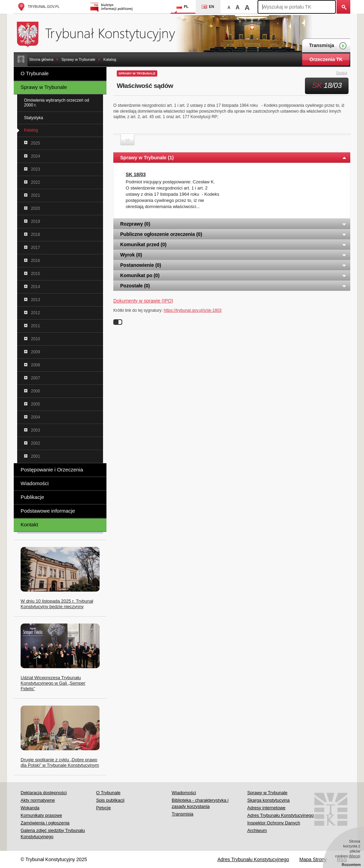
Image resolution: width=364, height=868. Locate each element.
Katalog (110, 59)
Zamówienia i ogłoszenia (45, 823)
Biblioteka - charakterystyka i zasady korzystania (200, 803)
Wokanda (30, 808)
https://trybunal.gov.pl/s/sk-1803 (193, 310)
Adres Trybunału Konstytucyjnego (281, 815)
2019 (36, 221)
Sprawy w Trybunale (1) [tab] (234, 158)
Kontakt (29, 524)
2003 (36, 430)
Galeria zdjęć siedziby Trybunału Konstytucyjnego (53, 833)
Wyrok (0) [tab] (234, 255)
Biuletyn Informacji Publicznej (112, 7)
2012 (36, 313)
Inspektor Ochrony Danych (274, 823)
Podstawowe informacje (48, 511)
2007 (36, 378)
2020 (36, 208)
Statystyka (33, 118)
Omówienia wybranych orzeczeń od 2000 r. (56, 103)
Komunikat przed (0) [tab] (234, 244)
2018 (36, 235)
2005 (36, 404)
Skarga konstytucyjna (269, 800)
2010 (36, 339)
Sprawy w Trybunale (78, 59)
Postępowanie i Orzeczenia (52, 470)
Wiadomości (35, 483)
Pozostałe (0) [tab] (234, 286)
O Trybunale (35, 73)
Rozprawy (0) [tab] (234, 224)
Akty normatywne (38, 800)
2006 (36, 391)
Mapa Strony (313, 859)
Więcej (355, 856)
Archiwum (257, 830)
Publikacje (32, 497)
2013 (36, 300)
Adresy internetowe (266, 808)
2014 (36, 287)
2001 (36, 456)
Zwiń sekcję (127, 140)
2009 (36, 352)
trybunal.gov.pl (38, 7)
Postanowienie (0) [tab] (234, 265)
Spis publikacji (110, 800)
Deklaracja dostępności (44, 793)
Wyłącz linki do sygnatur (118, 322)
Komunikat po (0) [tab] (234, 275)
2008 (36, 365)
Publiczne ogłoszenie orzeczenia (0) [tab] (234, 234)
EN (208, 7)
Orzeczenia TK (326, 59)
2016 (36, 261)
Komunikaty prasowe (41, 815)
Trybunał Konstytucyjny (100, 33)
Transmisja (328, 46)
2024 (36, 156)
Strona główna (41, 59)
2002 (36, 443)
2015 (36, 274)
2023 (36, 169)
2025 (36, 143)
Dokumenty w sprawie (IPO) (143, 301)
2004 (36, 417)
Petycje (104, 808)
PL (183, 7)
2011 (36, 326)
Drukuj (346, 73)
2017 (36, 248)
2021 (36, 195)
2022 (36, 182)
